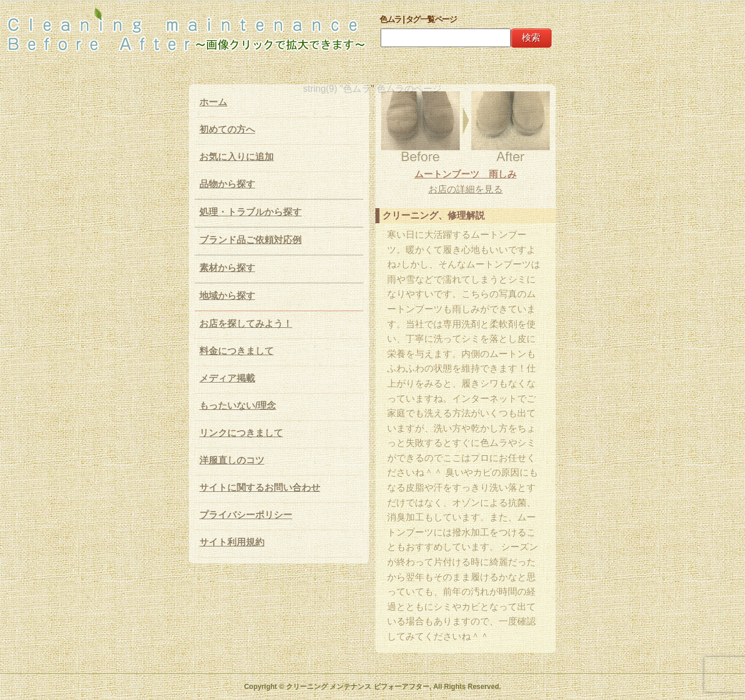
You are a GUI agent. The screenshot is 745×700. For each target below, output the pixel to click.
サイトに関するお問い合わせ (260, 487)
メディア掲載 (227, 378)
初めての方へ (227, 129)
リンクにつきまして (241, 433)
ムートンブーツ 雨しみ (465, 174)
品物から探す (227, 184)
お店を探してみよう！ (246, 324)
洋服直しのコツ (232, 460)
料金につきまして (237, 351)
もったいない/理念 (238, 406)
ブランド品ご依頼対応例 (250, 240)
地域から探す (227, 296)
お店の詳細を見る (465, 189)
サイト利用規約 (232, 542)
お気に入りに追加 (237, 157)
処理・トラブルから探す (250, 212)
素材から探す (227, 268)
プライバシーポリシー (246, 515)
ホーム (213, 102)
